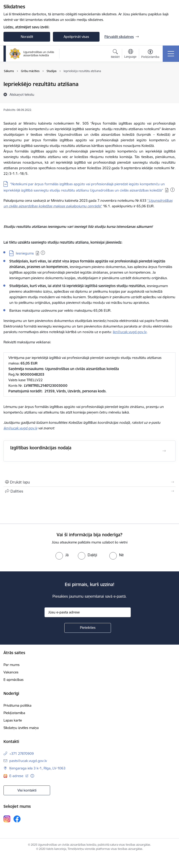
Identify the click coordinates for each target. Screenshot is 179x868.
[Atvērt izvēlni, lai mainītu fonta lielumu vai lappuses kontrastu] (150, 54)
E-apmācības (14, 680)
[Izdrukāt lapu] (89, 482)
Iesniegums (25, 253)
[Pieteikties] (88, 628)
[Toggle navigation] (171, 54)
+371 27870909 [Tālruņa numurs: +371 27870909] (22, 754)
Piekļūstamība (14, 713)
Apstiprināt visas (76, 37)
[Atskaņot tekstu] (22, 94)
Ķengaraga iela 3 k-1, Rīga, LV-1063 (37, 768)
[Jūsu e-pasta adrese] (88, 612)
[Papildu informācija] (32, 776)
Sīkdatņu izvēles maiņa (21, 728)
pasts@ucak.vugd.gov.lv (28, 761)
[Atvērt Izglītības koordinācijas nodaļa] (164, 451)
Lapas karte (13, 720)
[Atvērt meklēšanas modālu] (115, 54)
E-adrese (17, 776)
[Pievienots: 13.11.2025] (172, 190)
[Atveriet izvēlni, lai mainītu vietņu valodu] (130, 54)
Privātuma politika (17, 705)
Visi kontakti (27, 790)
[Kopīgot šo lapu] (89, 491)
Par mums (12, 665)
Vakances (11, 672)
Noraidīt (27, 37)
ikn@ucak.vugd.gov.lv (130, 332)
